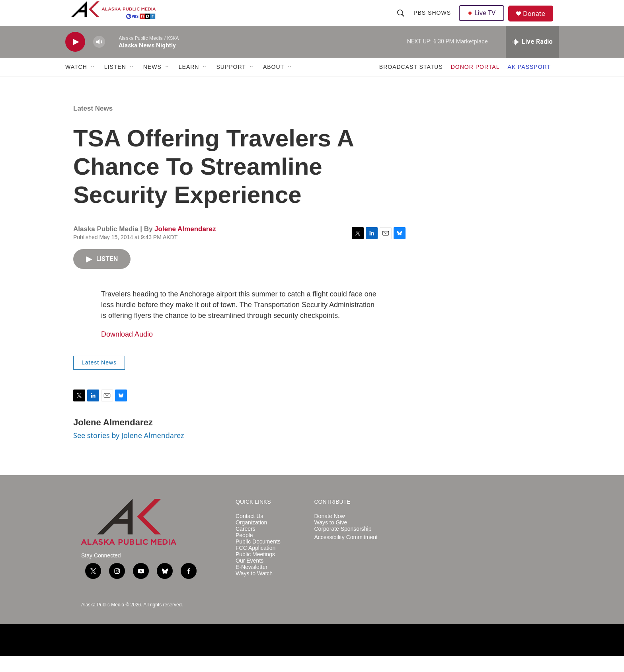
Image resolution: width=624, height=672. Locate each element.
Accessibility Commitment (346, 553)
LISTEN (115, 83)
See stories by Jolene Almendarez (129, 451)
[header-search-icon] (402, 21)
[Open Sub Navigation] (93, 83)
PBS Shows (433, 21)
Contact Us (249, 532)
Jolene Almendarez (185, 245)
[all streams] (532, 58)
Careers (246, 545)
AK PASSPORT (529, 83)
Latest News (93, 124)
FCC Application (255, 564)
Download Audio (127, 350)
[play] (75, 58)
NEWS (152, 83)
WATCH (76, 83)
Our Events (250, 577)
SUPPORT (231, 83)
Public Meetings (255, 570)
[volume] (99, 58)
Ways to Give (331, 539)
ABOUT (274, 83)
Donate (538, 22)
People (244, 551)
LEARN (189, 83)
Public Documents (258, 558)
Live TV (484, 21)
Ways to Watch (254, 589)
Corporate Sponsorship (343, 545)
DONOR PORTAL (475, 83)
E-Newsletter (252, 583)
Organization (251, 539)
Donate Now (330, 532)
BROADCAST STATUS (411, 83)
